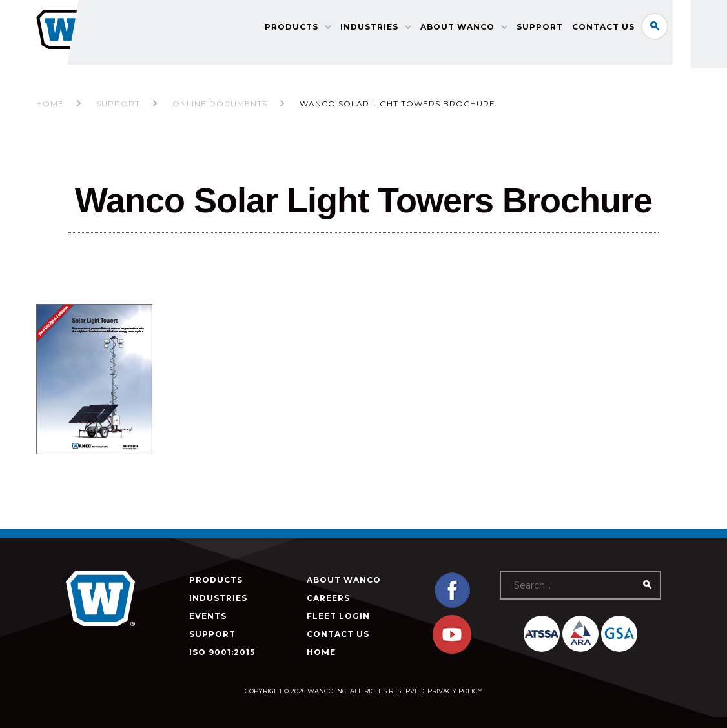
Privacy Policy (455, 691)
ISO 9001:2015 (222, 652)
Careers (328, 598)
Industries (392, 29)
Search (677, 28)
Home (50, 104)
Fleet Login (338, 616)
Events (208, 616)
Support (562, 29)
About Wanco (480, 29)
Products (314, 29)
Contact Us (626, 29)
